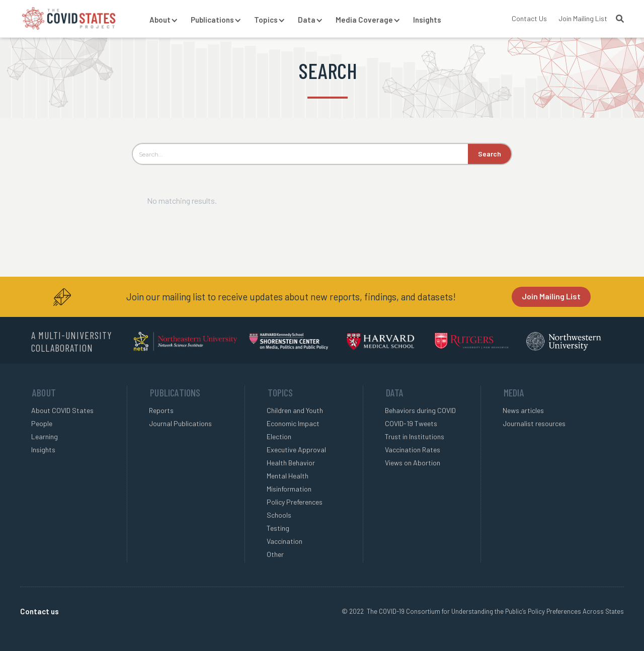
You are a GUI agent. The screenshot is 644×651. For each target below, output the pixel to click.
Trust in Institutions (415, 436)
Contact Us (529, 18)
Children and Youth (295, 410)
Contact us (39, 611)
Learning (45, 436)
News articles (523, 410)
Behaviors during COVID (420, 410)
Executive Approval (296, 450)
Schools (279, 515)
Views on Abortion (413, 463)
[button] (160, 20)
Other (275, 554)
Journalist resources (534, 423)
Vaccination (285, 541)
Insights (427, 20)
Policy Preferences (295, 502)
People (42, 423)
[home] (69, 18)
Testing (278, 528)
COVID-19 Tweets (411, 423)
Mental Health (288, 476)
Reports (161, 410)
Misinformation (289, 489)
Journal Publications (180, 423)
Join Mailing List (583, 18)
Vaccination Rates (413, 450)
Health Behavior (291, 463)
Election (279, 436)
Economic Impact (293, 423)
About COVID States (62, 410)
